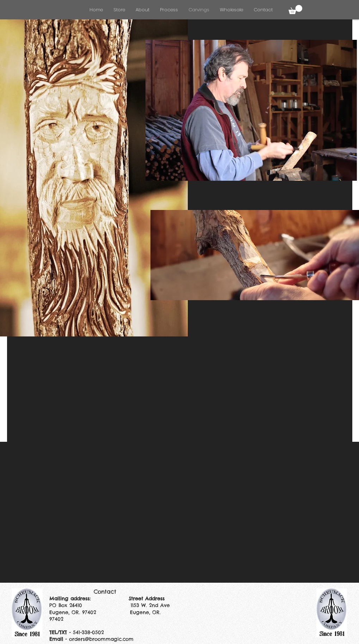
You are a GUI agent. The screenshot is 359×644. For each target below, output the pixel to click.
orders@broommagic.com (101, 639)
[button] (295, 10)
